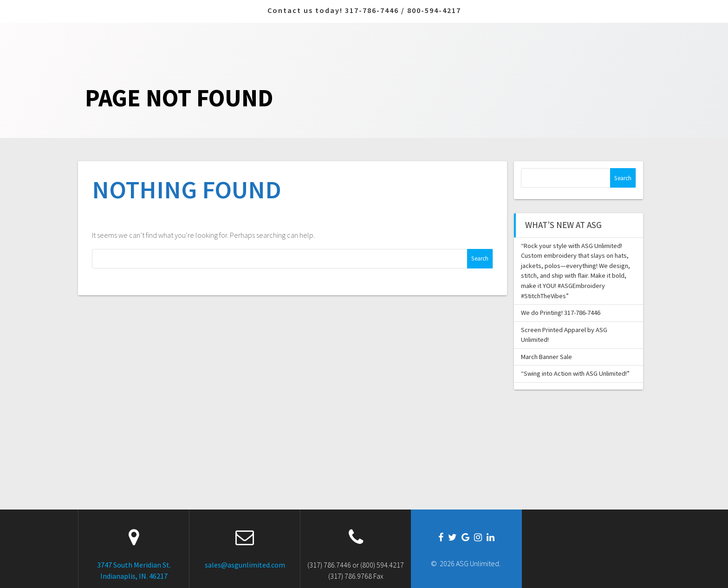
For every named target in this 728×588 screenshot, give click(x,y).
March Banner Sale (546, 357)
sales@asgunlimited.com (245, 565)
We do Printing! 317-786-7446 (561, 313)
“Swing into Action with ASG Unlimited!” (575, 373)
